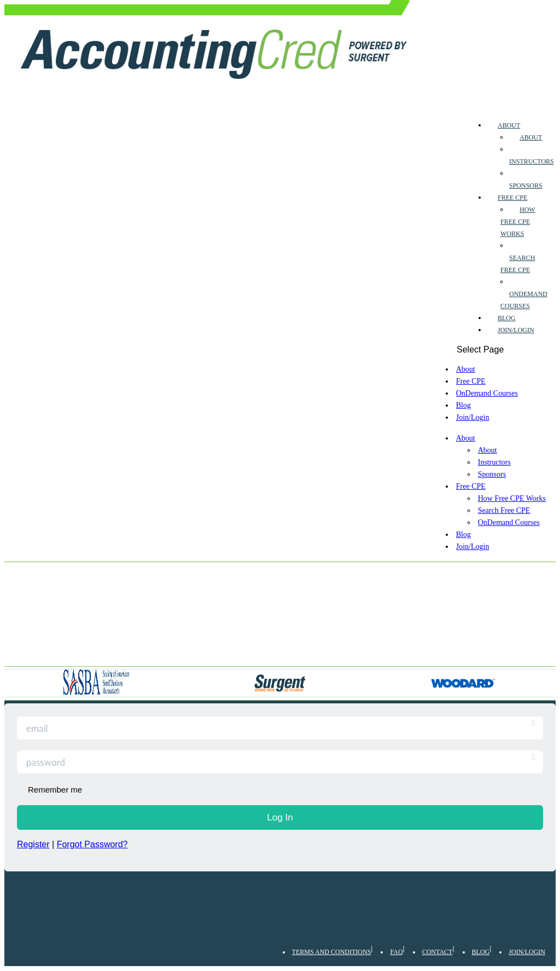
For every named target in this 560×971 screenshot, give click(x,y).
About (509, 125)
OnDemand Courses (487, 393)
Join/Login (516, 330)
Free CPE (512, 198)
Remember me (55, 790)
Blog (507, 318)
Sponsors (526, 186)
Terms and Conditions (332, 952)
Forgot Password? (92, 844)
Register (33, 844)
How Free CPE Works (518, 222)
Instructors (532, 161)
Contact (437, 952)
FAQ (396, 952)
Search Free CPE (504, 510)
